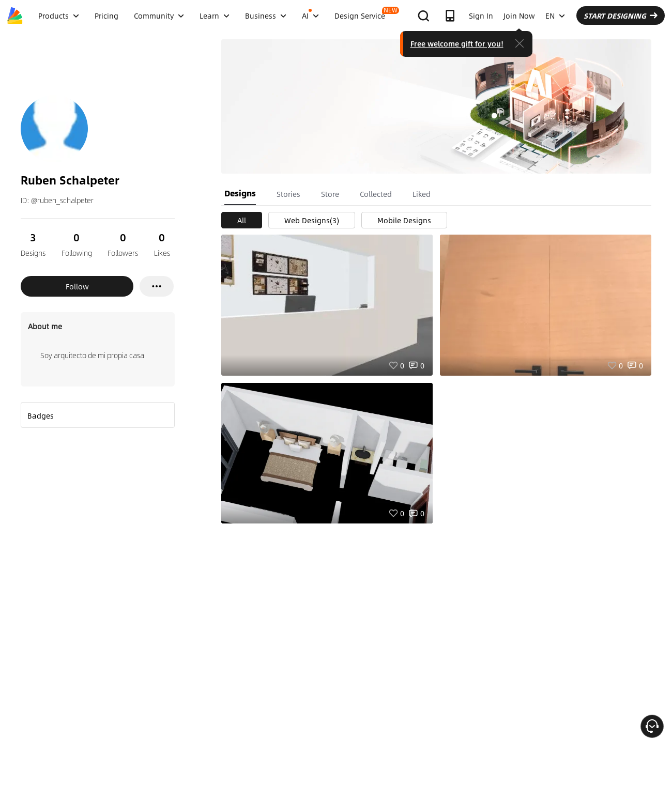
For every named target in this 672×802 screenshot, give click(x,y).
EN (555, 16)
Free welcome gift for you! (457, 43)
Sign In (481, 16)
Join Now (519, 16)
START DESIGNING (621, 16)
